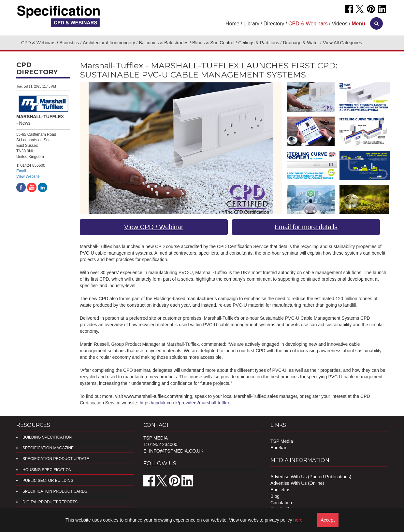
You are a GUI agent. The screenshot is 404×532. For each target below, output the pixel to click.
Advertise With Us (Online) (297, 483)
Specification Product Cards (55, 491)
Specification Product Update (56, 459)
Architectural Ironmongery (109, 43)
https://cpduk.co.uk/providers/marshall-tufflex (185, 403)
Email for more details (306, 227)
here (298, 520)
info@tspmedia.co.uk (176, 451)
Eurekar (278, 448)
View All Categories (342, 43)
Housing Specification (47, 470)
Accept (328, 520)
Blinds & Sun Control (213, 43)
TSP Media (282, 441)
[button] (358, 24)
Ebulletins (280, 490)
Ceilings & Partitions (259, 43)
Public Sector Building (48, 481)
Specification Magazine (48, 448)
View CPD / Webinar (154, 227)
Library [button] (251, 24)
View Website (28, 176)
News (25, 123)
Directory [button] (274, 24)
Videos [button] (340, 24)
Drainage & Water (301, 43)
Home (232, 24)
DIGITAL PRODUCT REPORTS (50, 502)
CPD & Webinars (38, 43)
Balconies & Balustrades (164, 43)
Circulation (281, 503)
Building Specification (47, 437)
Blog (275, 496)
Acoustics (69, 43)
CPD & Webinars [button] (308, 24)
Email (21, 171)
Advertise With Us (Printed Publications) (311, 477)
